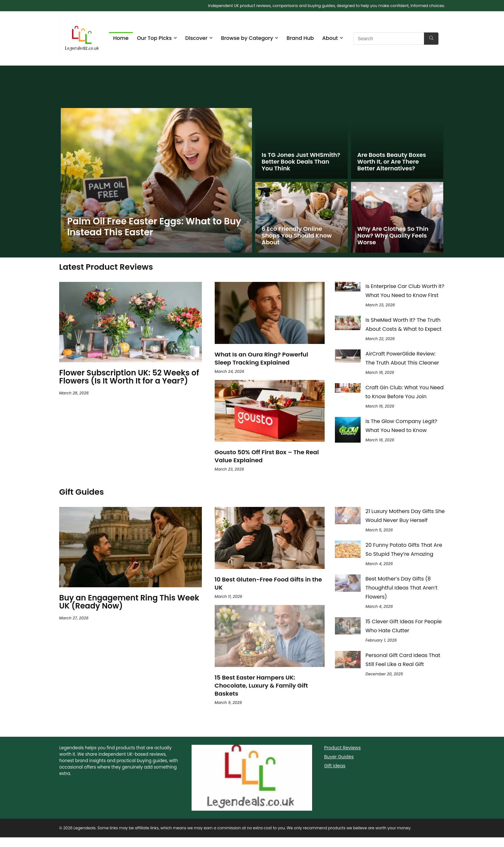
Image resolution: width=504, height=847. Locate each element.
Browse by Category (247, 38)
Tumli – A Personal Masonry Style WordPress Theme (257, 846)
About (330, 38)
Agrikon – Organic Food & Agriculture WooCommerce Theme (247, 846)
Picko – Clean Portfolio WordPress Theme (266, 846)
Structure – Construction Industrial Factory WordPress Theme (236, 846)
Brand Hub (300, 38)
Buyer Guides (339, 757)
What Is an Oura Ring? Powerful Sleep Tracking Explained (261, 358)
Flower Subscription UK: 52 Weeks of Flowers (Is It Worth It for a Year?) (129, 377)
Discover (196, 38)
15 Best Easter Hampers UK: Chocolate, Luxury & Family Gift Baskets (261, 685)
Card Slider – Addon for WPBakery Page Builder (274, 846)
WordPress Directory (228, 846)
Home (121, 38)
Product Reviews (342, 748)
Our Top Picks (154, 38)
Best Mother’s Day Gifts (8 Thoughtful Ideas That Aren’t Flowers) (401, 588)
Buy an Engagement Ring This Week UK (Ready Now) (129, 602)
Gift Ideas (335, 766)
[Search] (431, 39)
